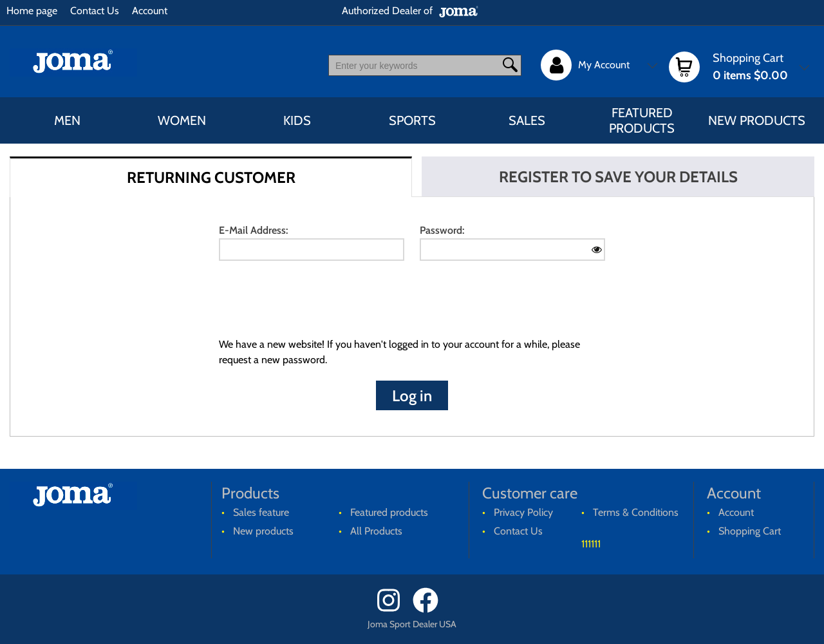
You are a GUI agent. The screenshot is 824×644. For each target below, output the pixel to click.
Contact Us (95, 11)
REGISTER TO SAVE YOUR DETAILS (618, 177)
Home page (32, 11)
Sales (527, 120)
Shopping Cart (750, 531)
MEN (67, 120)
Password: (442, 230)
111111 (591, 544)
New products (757, 120)
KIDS (297, 120)
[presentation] (317, 302)
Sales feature (261, 512)
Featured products (642, 120)
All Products (376, 531)
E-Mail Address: (253, 230)
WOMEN (182, 120)
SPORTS (412, 120)
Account (150, 11)
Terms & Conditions (636, 512)
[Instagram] (394, 610)
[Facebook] (430, 610)
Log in (412, 396)
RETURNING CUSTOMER (211, 177)
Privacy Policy (523, 512)
